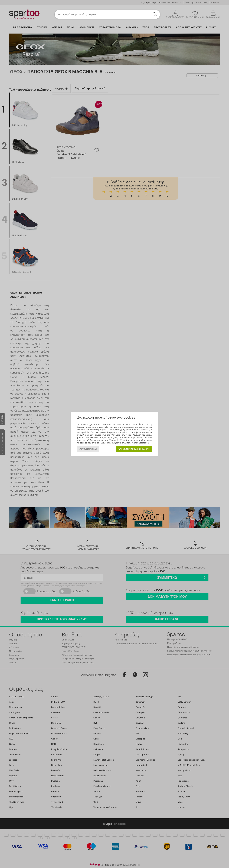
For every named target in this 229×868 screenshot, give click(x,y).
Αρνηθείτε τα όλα (88, 449)
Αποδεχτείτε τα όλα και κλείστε (134, 449)
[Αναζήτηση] (155, 14)
